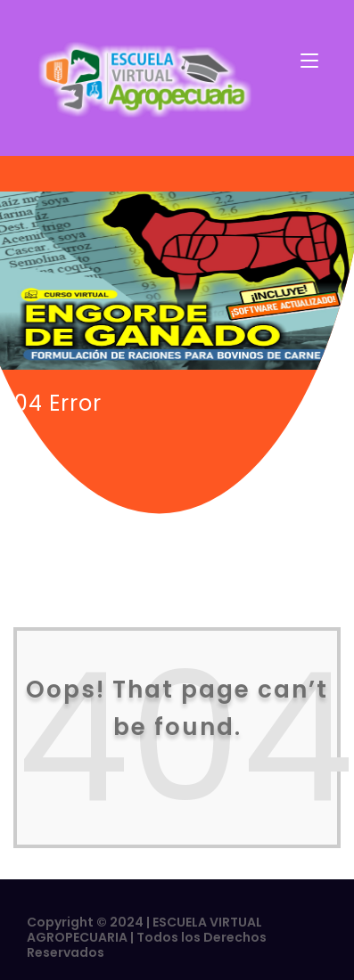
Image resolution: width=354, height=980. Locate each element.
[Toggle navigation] (309, 61)
